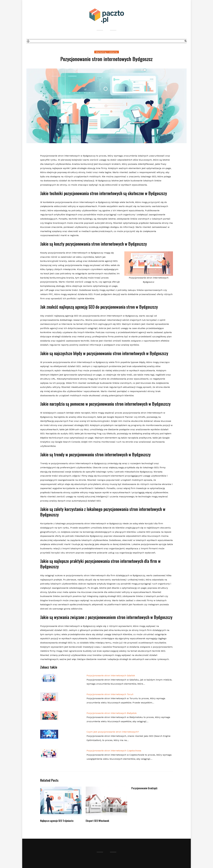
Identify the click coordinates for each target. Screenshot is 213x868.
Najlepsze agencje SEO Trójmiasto (57, 821)
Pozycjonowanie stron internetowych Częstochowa (114, 751)
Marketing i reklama (107, 52)
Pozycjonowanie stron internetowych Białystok (112, 713)
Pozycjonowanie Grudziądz (144, 788)
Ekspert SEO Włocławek (97, 821)
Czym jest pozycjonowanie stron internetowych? (113, 732)
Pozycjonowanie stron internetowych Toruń (110, 694)
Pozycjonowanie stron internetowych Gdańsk (111, 675)
